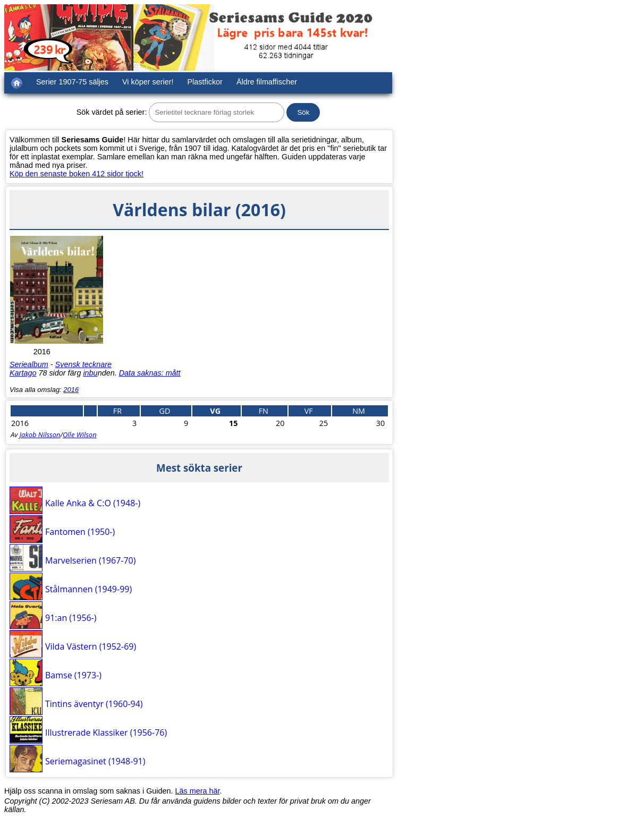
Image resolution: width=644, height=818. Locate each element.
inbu (90, 373)
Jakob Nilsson (40, 434)
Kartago (23, 373)
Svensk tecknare (83, 364)
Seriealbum (29, 364)
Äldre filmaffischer (267, 82)
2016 (71, 390)
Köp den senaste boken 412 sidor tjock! (77, 174)
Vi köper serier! (148, 82)
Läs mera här (198, 791)
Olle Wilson (80, 434)
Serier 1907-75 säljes (72, 82)
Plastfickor (205, 82)
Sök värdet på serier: (112, 112)
